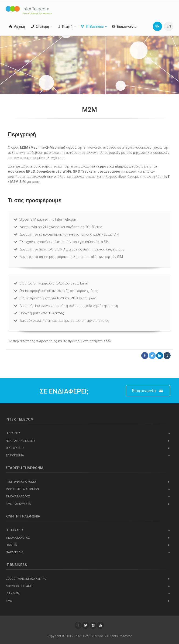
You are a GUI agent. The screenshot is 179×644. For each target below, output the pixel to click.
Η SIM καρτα (15, 530)
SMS (9, 601)
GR (157, 26)
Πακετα (11, 545)
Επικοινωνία (124, 27)
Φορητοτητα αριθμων (22, 489)
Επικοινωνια (15, 455)
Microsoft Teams (19, 586)
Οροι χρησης (15, 448)
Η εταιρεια (13, 433)
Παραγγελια (15, 552)
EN (169, 26)
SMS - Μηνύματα (18, 504)
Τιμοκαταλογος (18, 496)
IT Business (92, 27)
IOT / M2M (13, 593)
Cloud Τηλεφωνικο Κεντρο (26, 579)
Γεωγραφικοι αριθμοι (21, 482)
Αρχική (17, 27)
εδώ (107, 341)
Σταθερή (40, 27)
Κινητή (64, 27)
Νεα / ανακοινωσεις (21, 441)
